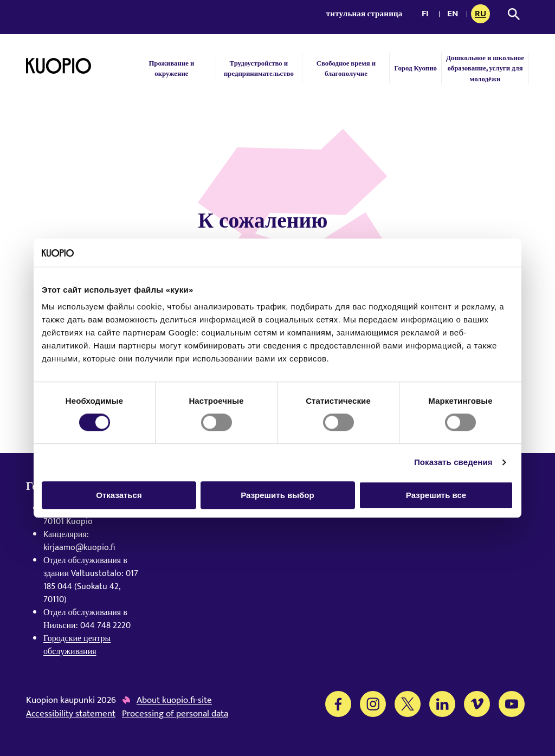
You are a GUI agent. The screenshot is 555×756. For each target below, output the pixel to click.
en (455, 15)
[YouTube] (512, 704)
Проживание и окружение (171, 68)
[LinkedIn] (442, 704)
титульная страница (364, 14)
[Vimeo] (477, 704)
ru (482, 15)
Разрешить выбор (277, 495)
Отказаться (119, 495)
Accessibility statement (71, 714)
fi (428, 15)
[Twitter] (408, 704)
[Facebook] (338, 704)
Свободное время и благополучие (346, 68)
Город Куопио (415, 68)
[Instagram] (373, 704)
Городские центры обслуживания (77, 645)
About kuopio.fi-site (174, 701)
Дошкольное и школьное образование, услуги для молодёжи (485, 68)
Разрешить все (436, 495)
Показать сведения (453, 462)
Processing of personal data (175, 714)
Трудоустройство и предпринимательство (259, 68)
